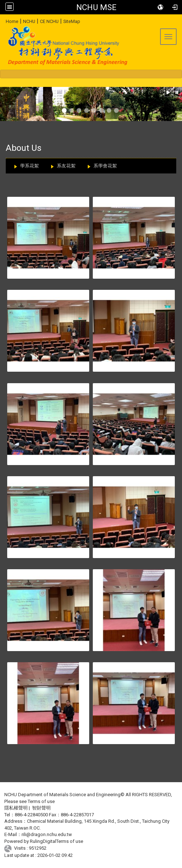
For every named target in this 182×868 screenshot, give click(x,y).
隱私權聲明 (16, 808)
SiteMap (72, 21)
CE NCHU (49, 21)
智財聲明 (41, 808)
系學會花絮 (105, 166)
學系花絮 (29, 166)
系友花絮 (66, 166)
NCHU (29, 21)
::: (3, 20)
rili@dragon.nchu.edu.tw (47, 834)
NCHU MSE (96, 7)
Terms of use (41, 801)
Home (12, 21)
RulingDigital (43, 841)
